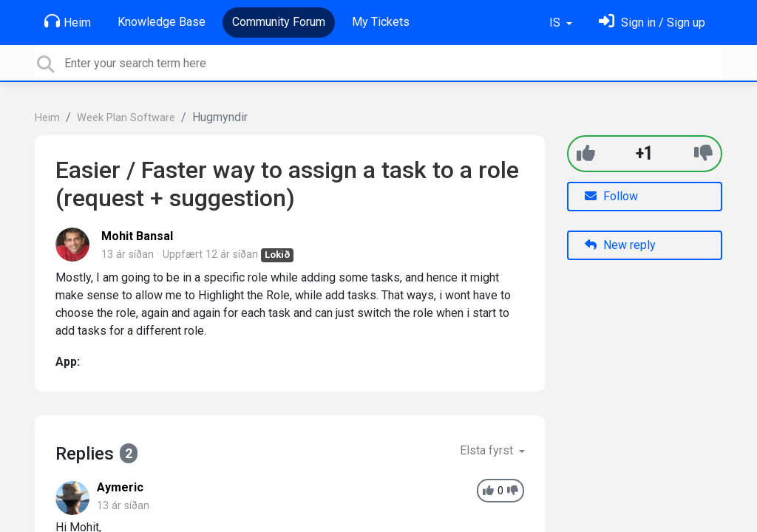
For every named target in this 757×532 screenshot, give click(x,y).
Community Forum (279, 22)
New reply (620, 245)
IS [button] (556, 23)
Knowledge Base (162, 22)
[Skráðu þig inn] (652, 23)
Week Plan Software (126, 118)
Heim (68, 21)
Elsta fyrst (488, 450)
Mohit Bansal (137, 236)
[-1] (703, 153)
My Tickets (381, 22)
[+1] (586, 153)
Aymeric (120, 487)
